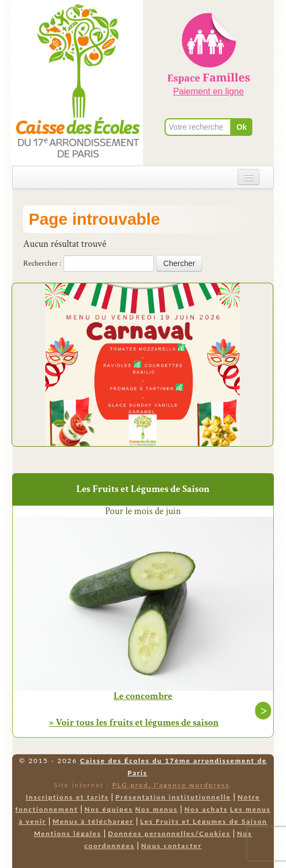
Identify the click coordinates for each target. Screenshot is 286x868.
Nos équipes (109, 809)
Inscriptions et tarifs (67, 797)
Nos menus (157, 809)
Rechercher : (42, 263)
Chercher (179, 263)
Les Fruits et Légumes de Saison (204, 821)
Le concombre (143, 696)
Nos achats (206, 809)
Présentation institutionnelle (173, 797)
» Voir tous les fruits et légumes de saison (134, 723)
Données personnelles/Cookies (169, 833)
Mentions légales (67, 833)
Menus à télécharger (93, 821)
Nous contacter (172, 846)
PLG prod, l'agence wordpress (171, 785)
